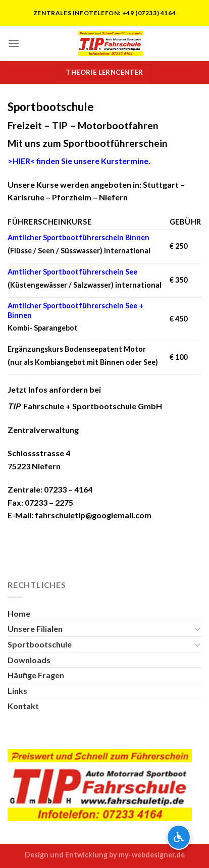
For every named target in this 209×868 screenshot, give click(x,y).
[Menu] (14, 43)
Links (17, 691)
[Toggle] (197, 629)
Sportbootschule (40, 644)
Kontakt (23, 706)
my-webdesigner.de (152, 855)
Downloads (29, 660)
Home (19, 613)
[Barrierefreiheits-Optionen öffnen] (179, 837)
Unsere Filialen (35, 629)
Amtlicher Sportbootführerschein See (72, 272)
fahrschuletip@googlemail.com (93, 515)
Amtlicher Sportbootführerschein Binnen (79, 237)
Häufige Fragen (36, 675)
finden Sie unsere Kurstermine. (79, 161)
